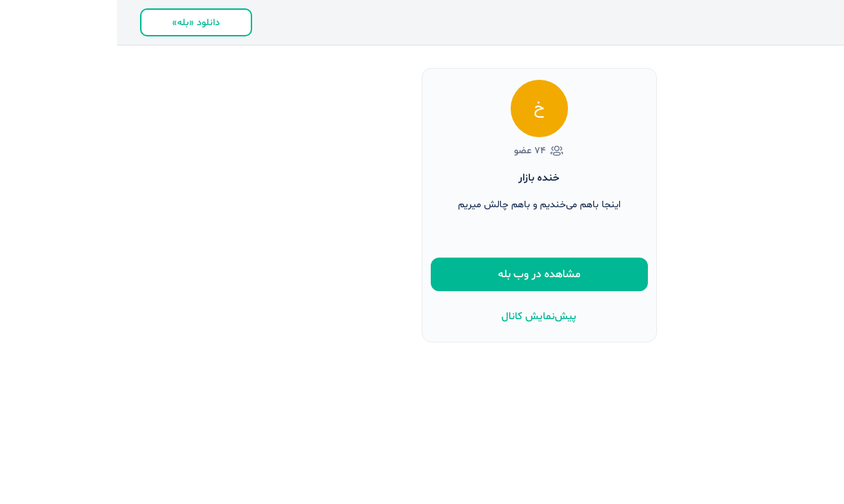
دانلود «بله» (79, 23)
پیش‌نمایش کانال (422, 317)
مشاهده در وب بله (422, 274)
